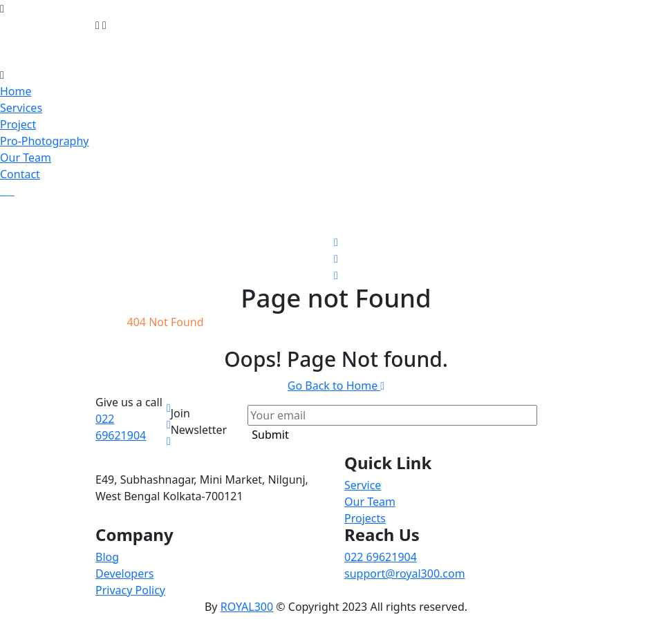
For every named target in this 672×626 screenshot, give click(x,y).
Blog (107, 557)
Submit (270, 435)
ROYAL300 (247, 607)
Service (363, 485)
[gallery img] (1, 191)
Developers (124, 573)
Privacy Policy (130, 590)
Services (21, 108)
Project (18, 124)
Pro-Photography (45, 141)
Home (16, 91)
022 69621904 (381, 557)
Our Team (26, 158)
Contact (20, 174)
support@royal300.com (405, 573)
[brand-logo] (336, 58)
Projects (365, 518)
